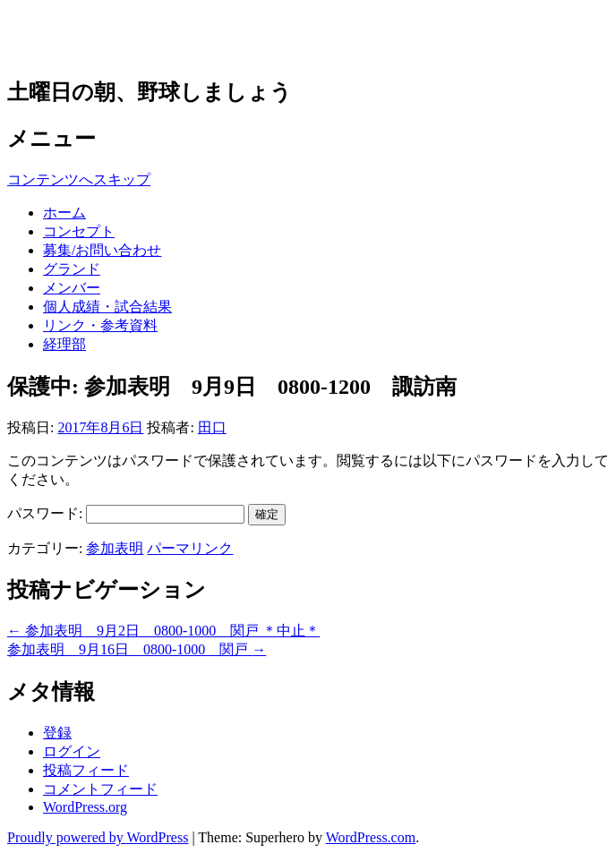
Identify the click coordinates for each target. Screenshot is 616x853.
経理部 (64, 344)
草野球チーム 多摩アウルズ (196, 38)
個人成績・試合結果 (107, 307)
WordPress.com (371, 837)
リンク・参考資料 (100, 325)
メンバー (72, 288)
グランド (72, 269)
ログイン (72, 751)
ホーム (64, 213)
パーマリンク (190, 548)
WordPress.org (85, 807)
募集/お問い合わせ (102, 250)
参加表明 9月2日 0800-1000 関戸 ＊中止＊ (163, 631)
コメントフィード (100, 789)
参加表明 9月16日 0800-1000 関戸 (137, 649)
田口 (212, 427)
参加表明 (115, 548)
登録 (57, 733)
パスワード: (126, 513)
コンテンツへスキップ (79, 179)
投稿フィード (86, 770)
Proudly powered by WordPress (98, 837)
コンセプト (79, 231)
